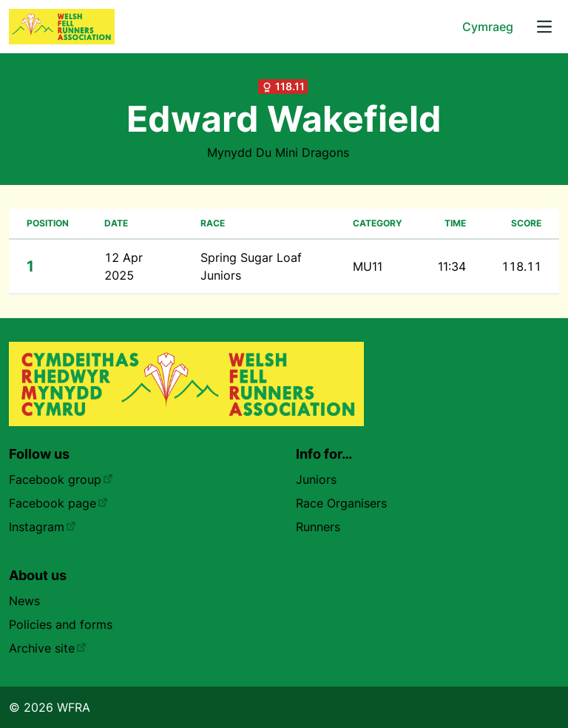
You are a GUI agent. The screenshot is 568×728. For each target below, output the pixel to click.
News (24, 601)
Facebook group (61, 479)
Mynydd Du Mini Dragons (278, 152)
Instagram (43, 527)
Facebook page (58, 503)
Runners (318, 527)
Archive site (48, 648)
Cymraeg (488, 27)
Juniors (316, 479)
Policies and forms (61, 624)
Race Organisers (341, 503)
